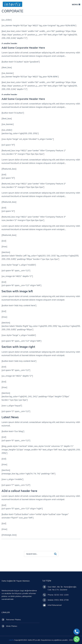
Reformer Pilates (13, 620)
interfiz (11, 640)
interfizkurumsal (55, 605)
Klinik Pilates (12, 626)
